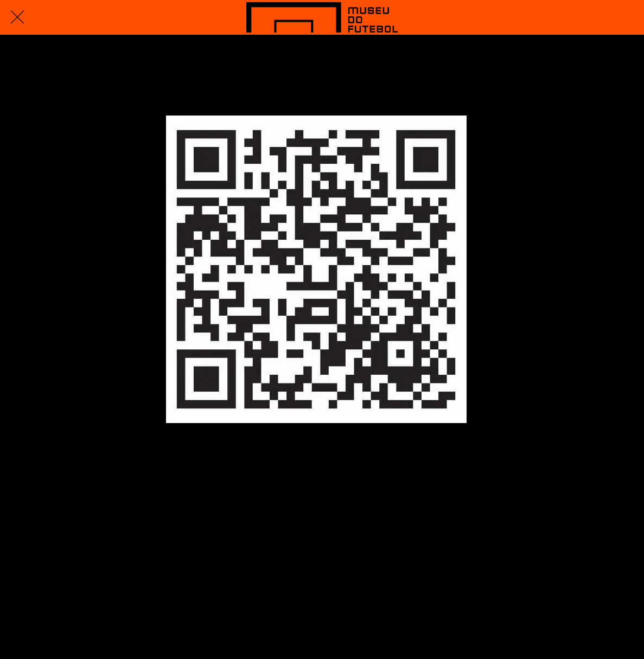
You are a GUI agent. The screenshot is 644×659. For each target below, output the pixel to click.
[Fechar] (17, 17)
